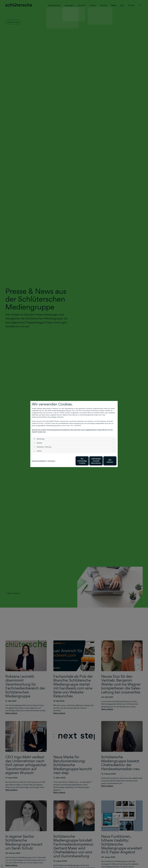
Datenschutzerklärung (39, 461)
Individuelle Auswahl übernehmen (87, 461)
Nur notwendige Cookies (68, 461)
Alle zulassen (107, 461)
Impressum (51, 461)
